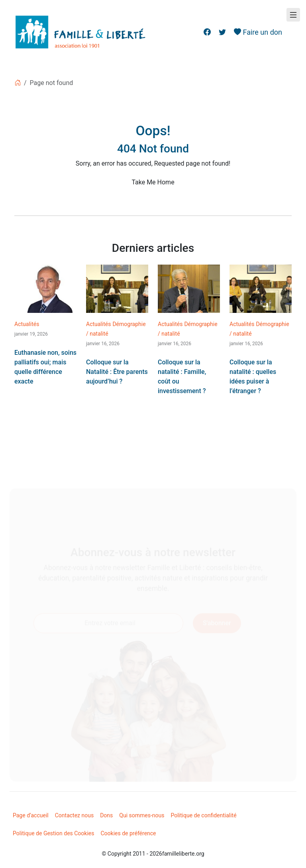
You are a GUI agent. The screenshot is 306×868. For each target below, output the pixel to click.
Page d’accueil (31, 815)
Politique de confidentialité (203, 815)
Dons (106, 815)
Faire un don (258, 32)
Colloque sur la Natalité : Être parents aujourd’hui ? (117, 372)
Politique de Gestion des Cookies (54, 833)
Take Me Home (153, 182)
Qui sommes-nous (142, 815)
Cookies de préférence (128, 833)
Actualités (27, 324)
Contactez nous (74, 815)
